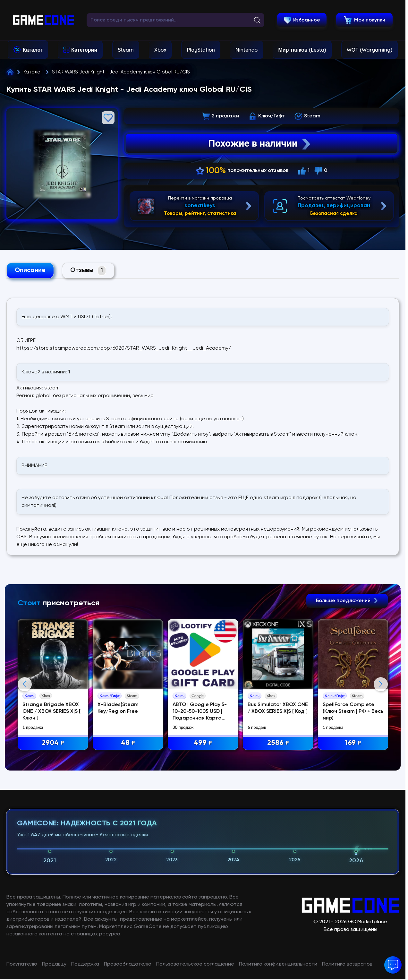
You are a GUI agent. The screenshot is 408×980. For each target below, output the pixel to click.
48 (128, 743)
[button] (393, 965)
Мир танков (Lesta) (302, 50)
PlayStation (201, 50)
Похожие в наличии (260, 143)
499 (203, 743)
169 (353, 743)
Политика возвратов (347, 964)
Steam (126, 50)
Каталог (33, 50)
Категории (84, 50)
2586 (278, 743)
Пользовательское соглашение (195, 964)
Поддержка (85, 964)
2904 (53, 743)
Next (381, 684)
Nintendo (247, 50)
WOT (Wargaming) (370, 50)
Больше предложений (347, 601)
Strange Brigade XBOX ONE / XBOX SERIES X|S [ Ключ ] (51, 712)
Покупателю (22, 964)
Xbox (160, 50)
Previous (25, 684)
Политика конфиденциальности (278, 964)
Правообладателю (128, 964)
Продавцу (54, 964)
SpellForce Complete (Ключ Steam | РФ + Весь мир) (353, 712)
